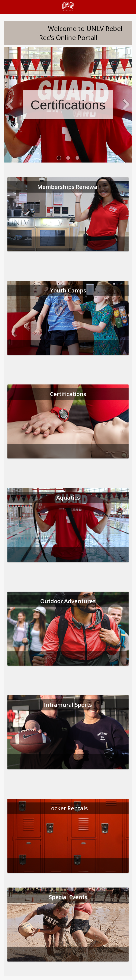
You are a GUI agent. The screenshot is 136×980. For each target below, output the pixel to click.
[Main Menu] (6, 6)
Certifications (68, 105)
